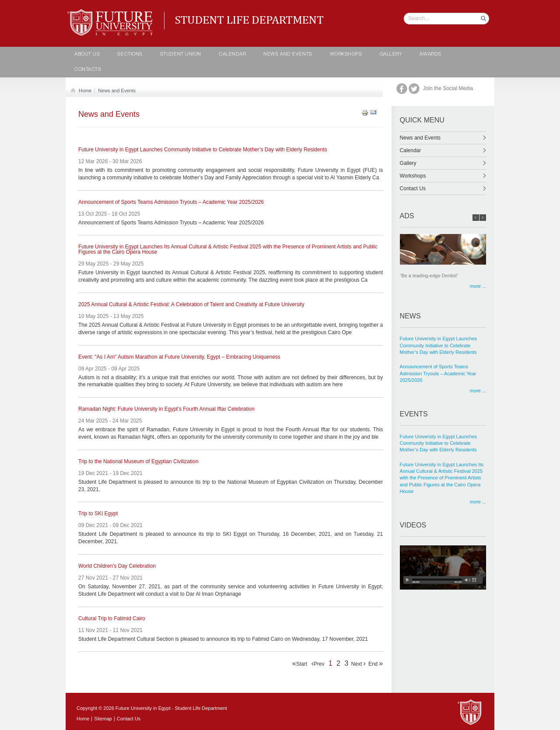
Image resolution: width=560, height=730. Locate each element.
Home (84, 91)
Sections (130, 54)
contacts (88, 70)
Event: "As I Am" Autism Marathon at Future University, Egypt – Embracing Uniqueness (179, 357)
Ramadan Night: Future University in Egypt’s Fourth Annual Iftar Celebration (166, 409)
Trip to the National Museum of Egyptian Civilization (138, 462)
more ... (478, 286)
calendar (232, 54)
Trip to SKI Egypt (98, 514)
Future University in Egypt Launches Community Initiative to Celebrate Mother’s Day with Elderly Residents (203, 150)
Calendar (443, 150)
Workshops (346, 54)
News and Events (288, 54)
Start (300, 664)
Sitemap (103, 719)
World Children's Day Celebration (117, 566)
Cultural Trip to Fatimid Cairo (112, 619)
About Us (87, 54)
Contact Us (443, 189)
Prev (318, 664)
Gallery (391, 54)
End (376, 664)
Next (359, 664)
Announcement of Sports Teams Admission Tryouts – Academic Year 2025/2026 (171, 202)
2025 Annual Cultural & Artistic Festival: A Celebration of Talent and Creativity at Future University (191, 305)
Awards (430, 54)
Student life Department (112, 13)
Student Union (181, 54)
